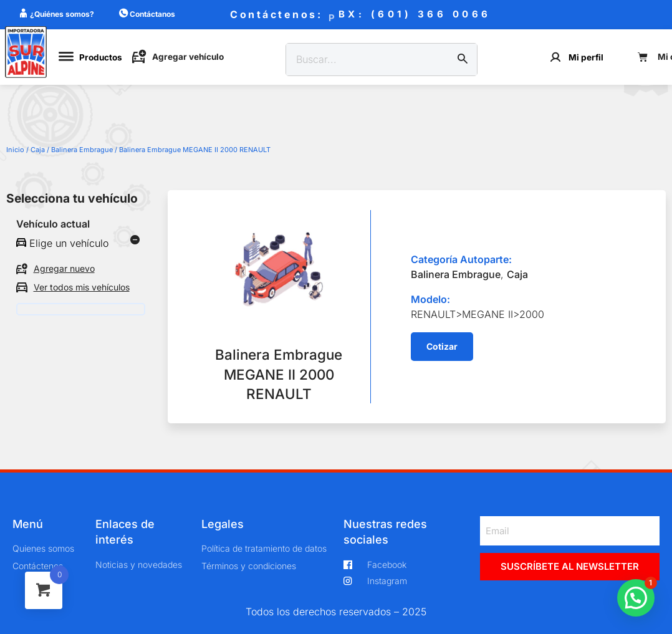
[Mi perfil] (556, 57)
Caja (38, 150)
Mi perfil (586, 57)
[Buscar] (463, 60)
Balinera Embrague (82, 150)
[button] (442, 347)
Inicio (15, 150)
